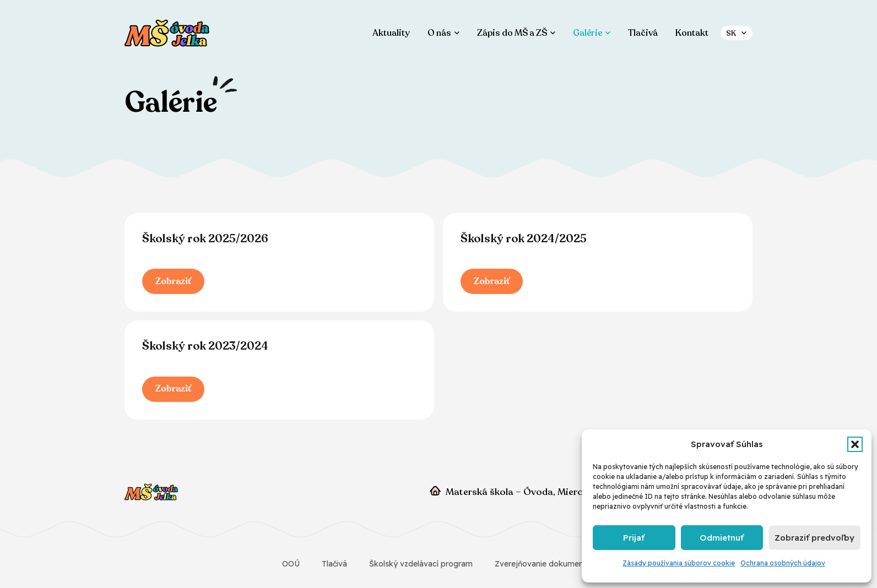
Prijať (634, 538)
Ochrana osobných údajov (783, 563)
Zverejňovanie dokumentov (545, 564)
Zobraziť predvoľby (814, 538)
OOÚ (291, 564)
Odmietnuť (722, 538)
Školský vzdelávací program (421, 564)
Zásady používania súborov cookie (679, 563)
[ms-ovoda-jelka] (167, 33)
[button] (855, 444)
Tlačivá (334, 564)
